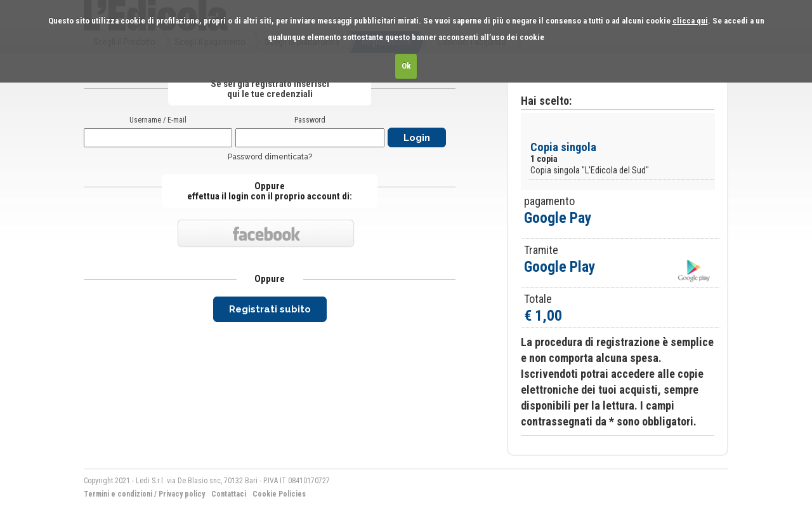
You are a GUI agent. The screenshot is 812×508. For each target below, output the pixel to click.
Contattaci (229, 494)
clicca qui (690, 21)
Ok (406, 66)
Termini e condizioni (118, 494)
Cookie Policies (279, 494)
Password (310, 120)
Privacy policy (182, 494)
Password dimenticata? (270, 157)
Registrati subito (270, 309)
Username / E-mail (158, 120)
